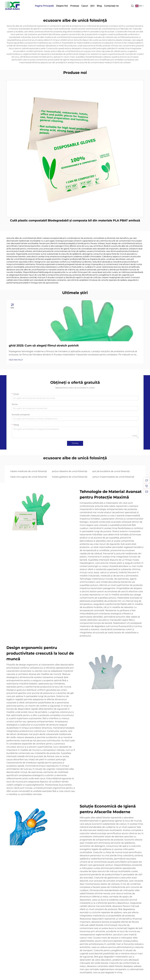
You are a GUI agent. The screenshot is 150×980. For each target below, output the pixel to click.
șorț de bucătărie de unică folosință (111, 471)
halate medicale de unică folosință (29, 471)
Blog (99, 6)
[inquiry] (147, 480)
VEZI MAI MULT (16, 360)
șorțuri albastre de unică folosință (70, 471)
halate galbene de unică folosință (70, 477)
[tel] (147, 486)
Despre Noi (62, 6)
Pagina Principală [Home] (44, 6)
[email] (147, 492)
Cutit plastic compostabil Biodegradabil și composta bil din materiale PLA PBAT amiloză (75, 220)
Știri (92, 6)
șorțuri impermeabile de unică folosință (113, 477)
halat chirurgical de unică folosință (29, 477)
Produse (75, 6)
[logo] (12, 6)
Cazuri (85, 6)
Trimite (75, 443)
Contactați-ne (111, 6)
